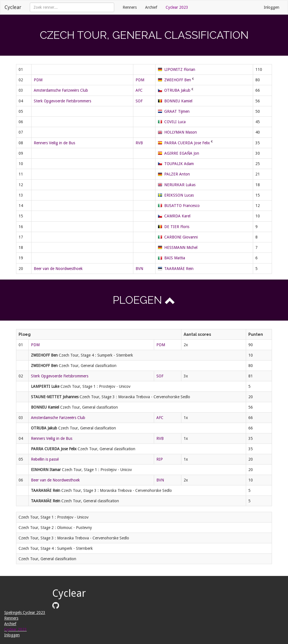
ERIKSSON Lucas (179, 195)
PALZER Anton (177, 174)
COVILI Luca (175, 122)
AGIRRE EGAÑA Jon (182, 153)
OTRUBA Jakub (177, 90)
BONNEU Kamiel (178, 101)
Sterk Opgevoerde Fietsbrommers (62, 101)
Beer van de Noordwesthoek (58, 269)
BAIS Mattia (175, 258)
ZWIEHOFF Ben (178, 80)
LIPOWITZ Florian (180, 69)
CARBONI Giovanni (181, 237)
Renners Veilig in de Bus (54, 143)
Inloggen (272, 7)
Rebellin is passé (45, 459)
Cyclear (13, 7)
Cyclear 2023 (177, 7)
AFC (139, 90)
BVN (139, 269)
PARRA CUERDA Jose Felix (187, 143)
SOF (139, 101)
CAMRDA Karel (177, 216)
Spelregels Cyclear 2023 (25, 613)
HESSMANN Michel (181, 247)
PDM (38, 80)
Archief (151, 7)
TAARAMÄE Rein (179, 269)
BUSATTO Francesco (182, 206)
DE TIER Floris (177, 227)
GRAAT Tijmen (177, 111)
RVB (139, 143)
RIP (160, 459)
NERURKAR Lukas (180, 185)
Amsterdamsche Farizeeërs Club (61, 90)
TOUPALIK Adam (179, 164)
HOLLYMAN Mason (181, 132)
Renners (130, 7)
